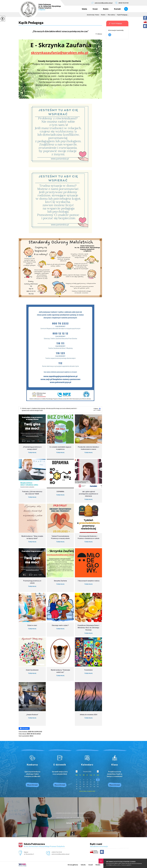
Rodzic (106, 9)
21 (94, 784)
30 (77, 789)
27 (91, 786)
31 (80, 789)
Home (97, 15)
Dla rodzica (110, 15)
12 (87, 782)
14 (94, 782)
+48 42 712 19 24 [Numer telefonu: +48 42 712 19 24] (57, 852)
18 (84, 784)
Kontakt (117, 9)
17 (80, 784)
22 (98, 784)
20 (91, 784)
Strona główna (76, 9)
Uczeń (95, 9)
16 (77, 784)
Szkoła (84, 9)
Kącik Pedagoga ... (122, 15)
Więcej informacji (110, 35)
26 (87, 786)
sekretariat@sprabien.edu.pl (102, 3)
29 (98, 786)
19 (87, 784)
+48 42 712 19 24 (122, 3)
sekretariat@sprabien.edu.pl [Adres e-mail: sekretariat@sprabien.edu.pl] (60, 854)
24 (80, 786)
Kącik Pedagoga (31, 23)
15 (98, 782)
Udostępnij (24, 728)
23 (77, 786)
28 (94, 786)
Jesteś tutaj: (91, 15)
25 (84, 786)
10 (80, 782)
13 (91, 782)
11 (84, 782)
